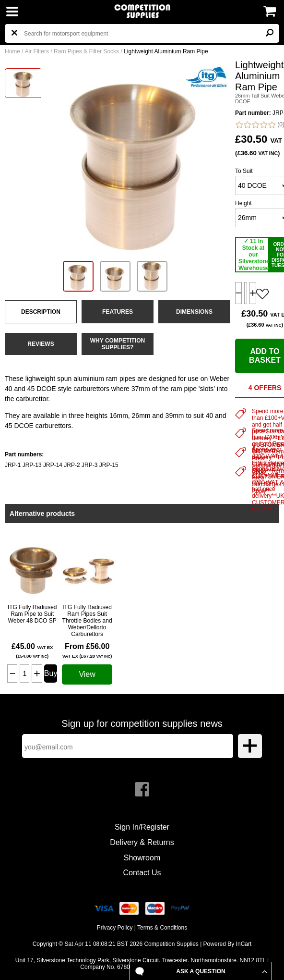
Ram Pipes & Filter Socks (86, 51)
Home (12, 51)
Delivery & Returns (142, 842)
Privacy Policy (115, 928)
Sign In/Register (142, 827)
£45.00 (32, 650)
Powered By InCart (228, 944)
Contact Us (142, 873)
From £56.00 (87, 650)
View (87, 674)
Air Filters (37, 51)
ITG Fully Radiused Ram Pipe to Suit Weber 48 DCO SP (32, 614)
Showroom (142, 858)
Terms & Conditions (162, 928)
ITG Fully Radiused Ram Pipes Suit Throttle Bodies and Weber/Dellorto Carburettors (87, 621)
